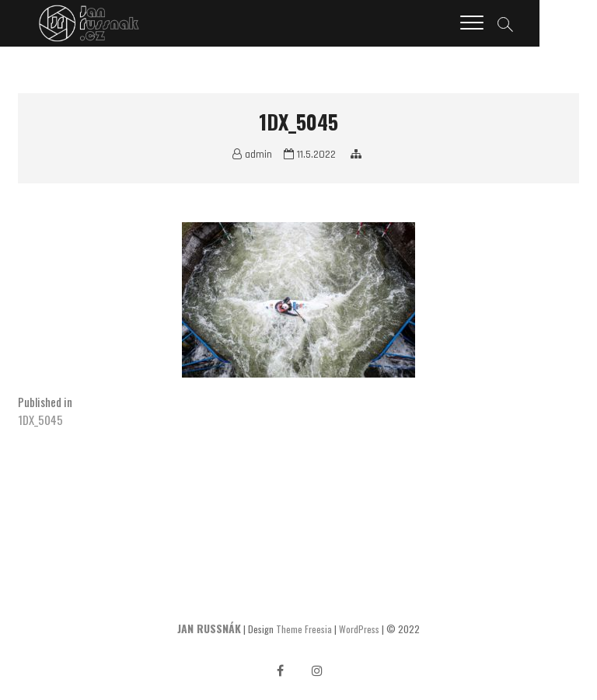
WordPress (359, 629)
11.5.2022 (310, 155)
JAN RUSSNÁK (209, 628)
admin (252, 155)
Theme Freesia (304, 629)
